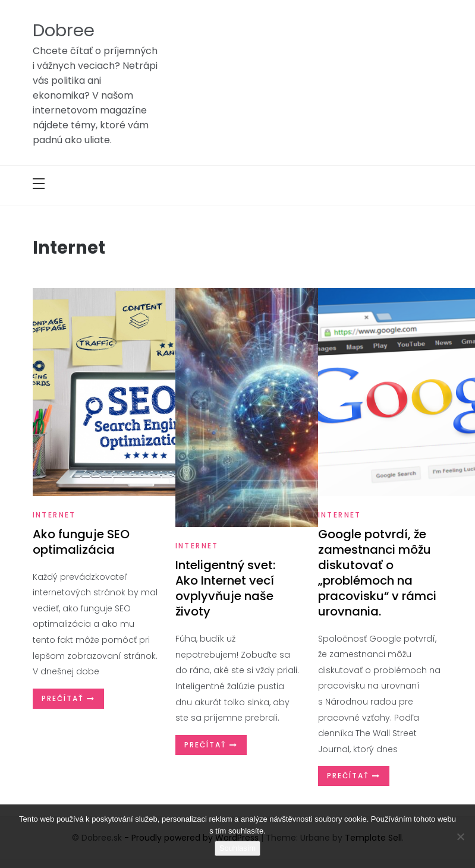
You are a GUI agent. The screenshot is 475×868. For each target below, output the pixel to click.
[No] (460, 837)
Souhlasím (237, 848)
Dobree (64, 30)
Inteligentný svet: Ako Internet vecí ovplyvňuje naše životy (225, 588)
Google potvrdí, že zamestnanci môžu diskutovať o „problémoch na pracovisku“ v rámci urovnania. (377, 573)
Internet (54, 515)
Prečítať (68, 698)
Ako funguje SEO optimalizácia (81, 542)
